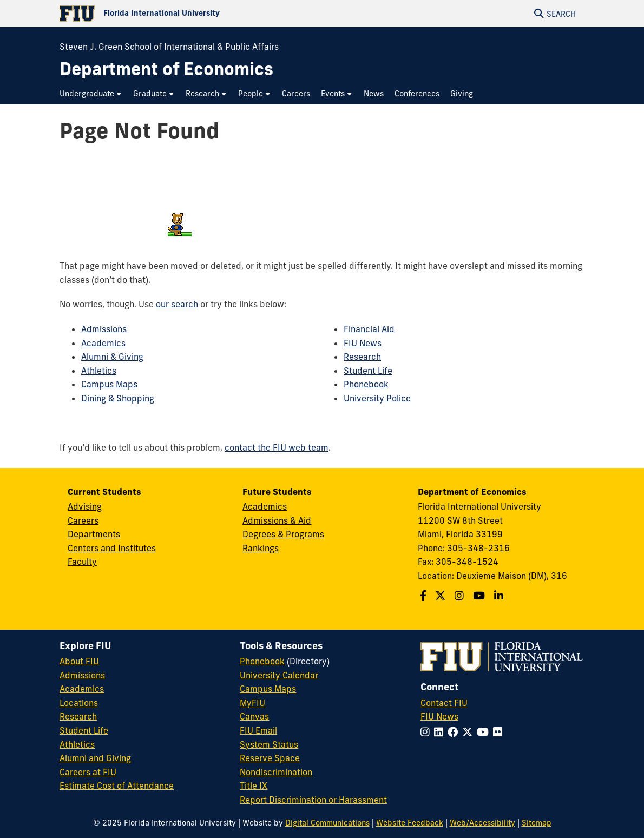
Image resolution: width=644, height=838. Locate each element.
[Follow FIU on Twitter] (469, 732)
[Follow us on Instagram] (461, 596)
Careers (83, 520)
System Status (269, 744)
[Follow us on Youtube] (480, 596)
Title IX (254, 786)
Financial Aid (369, 329)
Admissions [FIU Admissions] (82, 675)
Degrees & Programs (283, 534)
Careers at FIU (88, 772)
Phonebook (366, 384)
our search (177, 304)
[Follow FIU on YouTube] (485, 732)
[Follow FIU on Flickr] (500, 732)
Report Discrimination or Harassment (313, 800)
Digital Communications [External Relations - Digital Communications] (327, 823)
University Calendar (279, 675)
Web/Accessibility (482, 823)
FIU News (363, 343)
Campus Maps (109, 384)
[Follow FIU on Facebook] (455, 732)
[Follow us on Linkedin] (500, 596)
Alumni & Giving (112, 357)
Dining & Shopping (118, 398)
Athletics (99, 371)
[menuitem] (91, 94)
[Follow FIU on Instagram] (427, 732)
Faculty (82, 562)
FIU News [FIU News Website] (439, 716)
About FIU (79, 661)
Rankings (261, 548)
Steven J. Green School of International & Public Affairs (169, 47)
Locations (79, 703)
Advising (85, 506)
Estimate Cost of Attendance (117, 786)
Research (362, 357)
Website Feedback (410, 823)
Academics (103, 343)
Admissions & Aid (277, 520)
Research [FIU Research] (78, 716)
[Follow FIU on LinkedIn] (441, 732)
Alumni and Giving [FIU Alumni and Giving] (95, 758)
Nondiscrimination (276, 772)
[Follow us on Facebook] (425, 596)
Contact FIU (444, 703)
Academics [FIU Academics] (82, 689)
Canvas (254, 716)
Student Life (368, 371)
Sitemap (537, 823)
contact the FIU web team (277, 447)
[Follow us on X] (442, 596)
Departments (94, 534)
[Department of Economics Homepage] (166, 69)
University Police (377, 398)
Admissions (104, 329)
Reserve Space (270, 758)
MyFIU (252, 703)
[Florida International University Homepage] (191, 14)
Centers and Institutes (112, 548)
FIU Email (258, 730)
